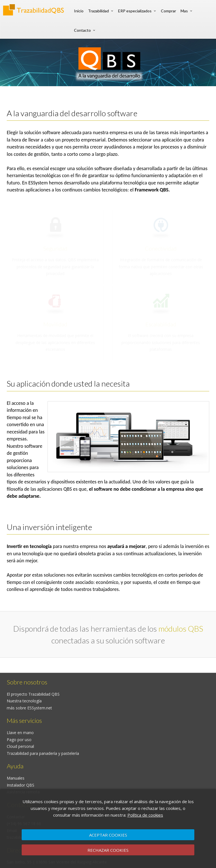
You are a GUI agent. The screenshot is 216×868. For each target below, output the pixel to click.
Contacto (82, 30)
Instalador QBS (21, 785)
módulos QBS (181, 629)
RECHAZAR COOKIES (108, 850)
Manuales (16, 778)
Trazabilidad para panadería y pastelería (43, 753)
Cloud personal (20, 746)
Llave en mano (20, 733)
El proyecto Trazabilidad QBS (33, 694)
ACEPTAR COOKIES (108, 835)
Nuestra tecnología (24, 701)
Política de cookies (145, 815)
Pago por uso (19, 740)
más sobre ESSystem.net (29, 708)
